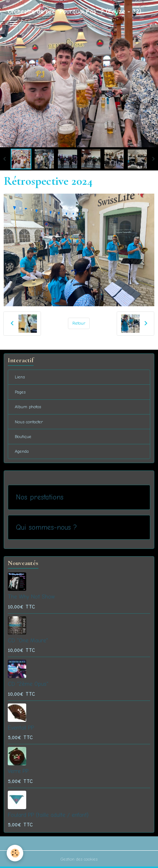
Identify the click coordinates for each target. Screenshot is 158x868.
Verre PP (18, 771)
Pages (20, 392)
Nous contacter (29, 422)
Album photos (28, 407)
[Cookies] (15, 853)
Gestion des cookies (79, 859)
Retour (79, 323)
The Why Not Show (31, 597)
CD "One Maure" (28, 641)
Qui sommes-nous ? (46, 527)
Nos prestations (40, 497)
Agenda (22, 451)
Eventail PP (21, 728)
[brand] (75, 12)
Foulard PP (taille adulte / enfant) (48, 815)
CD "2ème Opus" (28, 684)
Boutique (23, 437)
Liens (20, 377)
